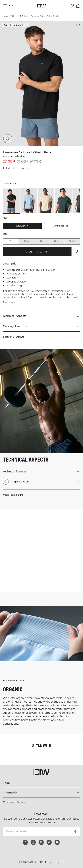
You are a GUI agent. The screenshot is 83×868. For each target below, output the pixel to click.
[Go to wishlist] (72, 6)
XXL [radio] (72, 241)
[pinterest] (41, 842)
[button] (41, 326)
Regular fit (22, 226)
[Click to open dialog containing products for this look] (21, 529)
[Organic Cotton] (8, 139)
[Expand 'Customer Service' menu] (41, 802)
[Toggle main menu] (5, 6)
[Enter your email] (37, 831)
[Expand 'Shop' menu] (41, 783)
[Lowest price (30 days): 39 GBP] (41, 162)
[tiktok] (49, 842)
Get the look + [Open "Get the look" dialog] (15, 25)
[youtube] (57, 842)
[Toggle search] (11, 6)
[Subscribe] (75, 831)
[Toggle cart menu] (78, 6)
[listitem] (11, 201)
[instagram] (33, 842)
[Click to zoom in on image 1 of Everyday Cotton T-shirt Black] (41, 84)
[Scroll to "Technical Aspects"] (41, 316)
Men (14, 16)
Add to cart (37, 252)
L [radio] (41, 241)
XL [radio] (57, 241)
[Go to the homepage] (42, 6)
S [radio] (11, 241)
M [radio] (26, 241)
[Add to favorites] (76, 252)
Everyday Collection (14, 156)
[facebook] (25, 842)
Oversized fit (61, 226)
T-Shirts (23, 16)
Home (6, 16)
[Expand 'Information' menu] (41, 793)
